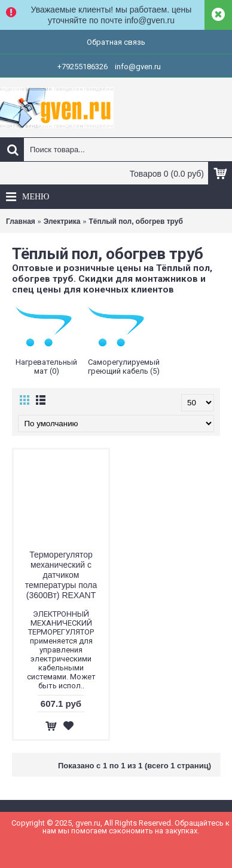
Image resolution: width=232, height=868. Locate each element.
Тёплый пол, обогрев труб (135, 221)
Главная (21, 221)
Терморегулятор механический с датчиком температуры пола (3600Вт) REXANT (61, 575)
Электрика (62, 221)
